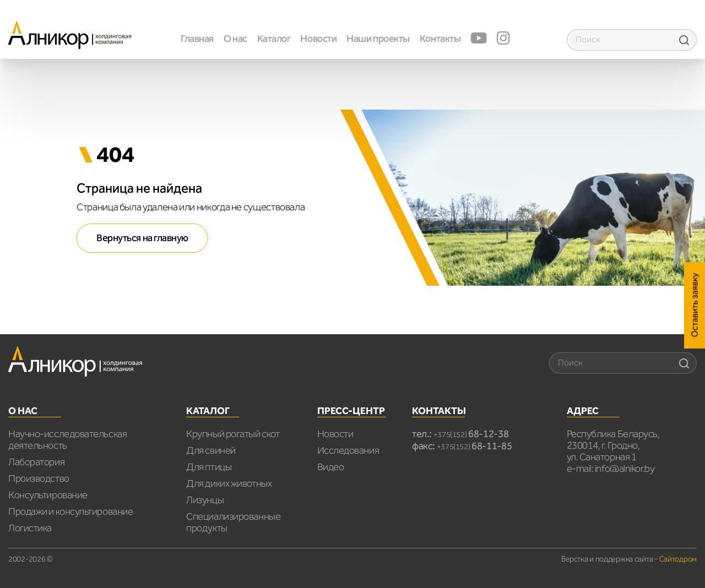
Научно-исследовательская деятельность (67, 440)
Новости (318, 39)
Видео (331, 467)
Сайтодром (678, 559)
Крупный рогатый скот (233, 434)
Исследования (348, 450)
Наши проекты (378, 39)
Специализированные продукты (233, 522)
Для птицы (209, 467)
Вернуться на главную (142, 238)
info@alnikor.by (625, 469)
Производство (39, 478)
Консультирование (48, 495)
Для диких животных (229, 483)
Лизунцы (205, 500)
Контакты (440, 39)
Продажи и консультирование (70, 511)
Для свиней (211, 450)
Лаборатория (36, 462)
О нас (235, 39)
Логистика (30, 528)
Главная (197, 39)
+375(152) (471, 435)
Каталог (274, 39)
